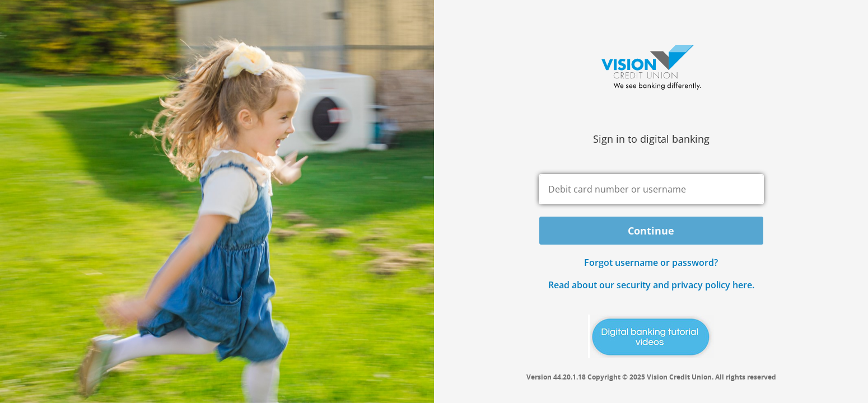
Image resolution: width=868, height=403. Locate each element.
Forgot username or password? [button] (651, 263)
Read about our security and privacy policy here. (651, 285)
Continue (651, 231)
